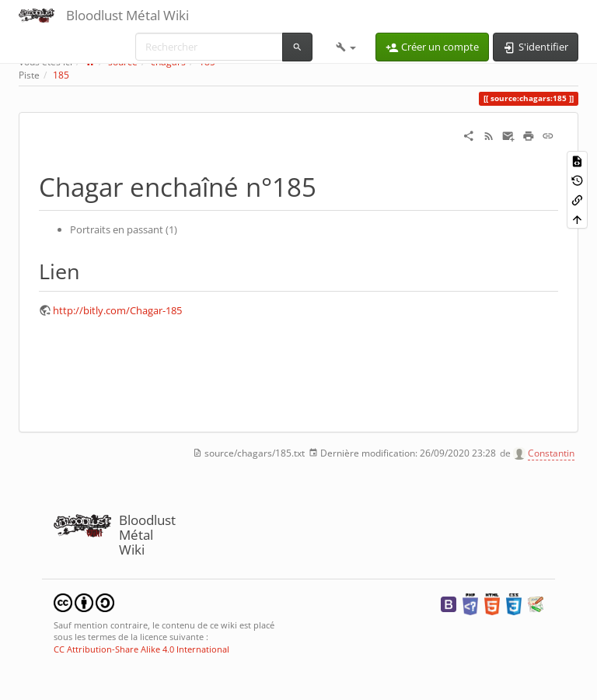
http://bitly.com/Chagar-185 (117, 310)
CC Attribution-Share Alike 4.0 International (141, 649)
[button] (346, 47)
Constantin (551, 453)
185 (61, 75)
